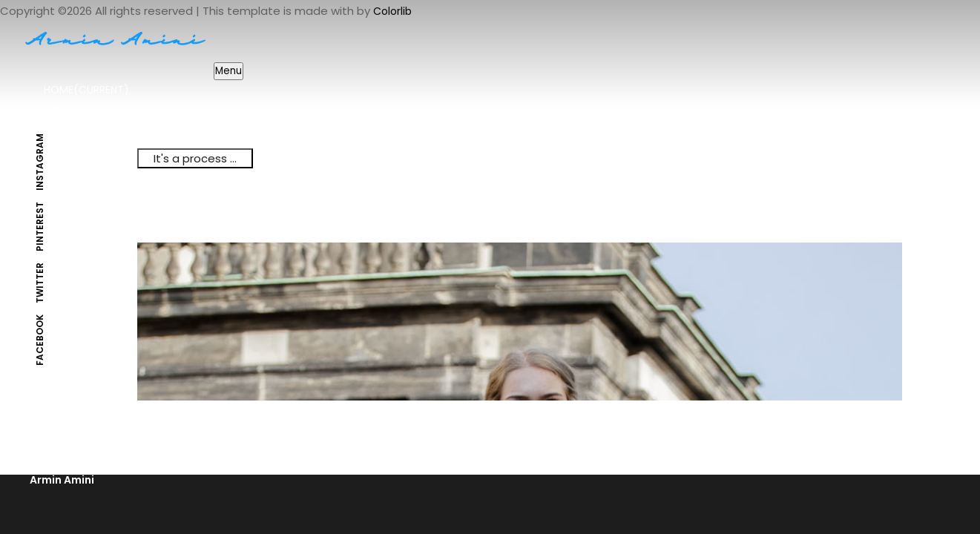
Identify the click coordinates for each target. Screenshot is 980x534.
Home (86, 90)
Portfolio (72, 127)
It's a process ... (195, 158)
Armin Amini (62, 480)
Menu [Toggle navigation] (228, 71)
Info (55, 108)
